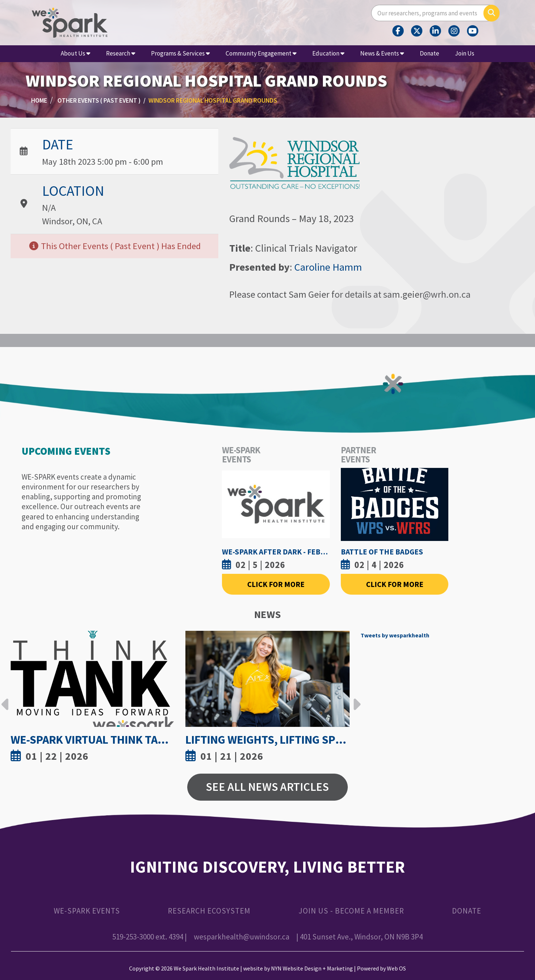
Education (328, 53)
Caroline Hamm (328, 267)
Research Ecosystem (209, 911)
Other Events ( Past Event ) (99, 100)
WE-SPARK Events (87, 911)
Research (121, 53)
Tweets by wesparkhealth (395, 635)
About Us (76, 53)
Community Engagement (261, 53)
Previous (5, 699)
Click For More (276, 584)
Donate (429, 53)
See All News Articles (267, 787)
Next (355, 699)
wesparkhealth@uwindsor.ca (242, 937)
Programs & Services (180, 53)
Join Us (465, 53)
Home (39, 100)
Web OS (396, 968)
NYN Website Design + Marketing (312, 968)
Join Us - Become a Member (351, 911)
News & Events (382, 53)
